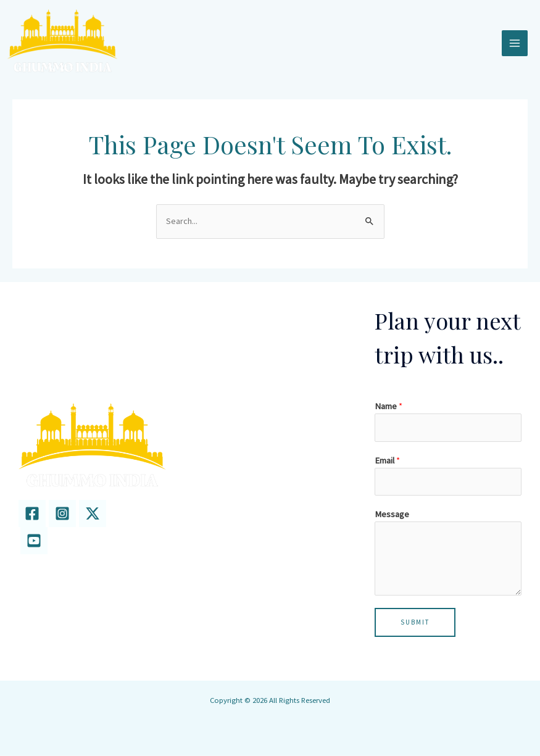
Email (387, 461)
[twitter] (93, 514)
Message (392, 515)
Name (388, 407)
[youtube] (34, 541)
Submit (415, 623)
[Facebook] (32, 514)
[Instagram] (62, 514)
